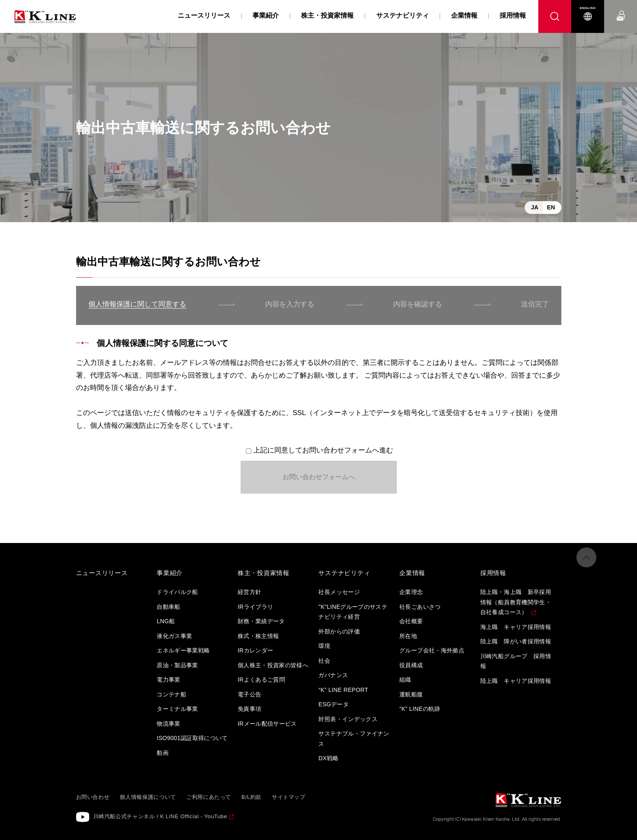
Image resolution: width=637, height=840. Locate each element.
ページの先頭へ (586, 566)
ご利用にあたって (209, 797)
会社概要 (411, 621)
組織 (405, 680)
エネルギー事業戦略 (183, 650)
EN (551, 207)
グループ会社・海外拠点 (432, 650)
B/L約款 (251, 797)
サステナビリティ (403, 15)
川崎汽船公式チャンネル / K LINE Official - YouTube (160, 816)
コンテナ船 (171, 694)
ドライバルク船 (177, 592)
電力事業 (168, 680)
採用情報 (513, 15)
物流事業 (168, 724)
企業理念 (411, 592)
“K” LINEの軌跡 (420, 709)
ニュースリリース (204, 15)
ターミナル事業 (177, 709)
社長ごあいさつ (420, 607)
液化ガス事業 (174, 636)
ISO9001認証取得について (192, 738)
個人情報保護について (148, 797)
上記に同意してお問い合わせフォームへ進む (323, 450)
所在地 (408, 636)
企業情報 (464, 15)
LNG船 (166, 621)
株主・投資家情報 (327, 15)
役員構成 (411, 665)
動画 (163, 753)
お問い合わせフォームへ (319, 477)
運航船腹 (411, 694)
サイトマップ (289, 797)
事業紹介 (266, 15)
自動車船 (168, 607)
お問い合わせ (621, 8)
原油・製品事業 (177, 665)
